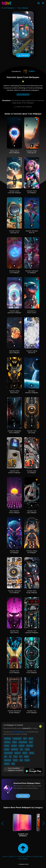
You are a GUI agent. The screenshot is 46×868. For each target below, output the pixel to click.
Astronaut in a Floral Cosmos (32, 312)
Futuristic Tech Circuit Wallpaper (14, 672)
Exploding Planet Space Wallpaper (14, 352)
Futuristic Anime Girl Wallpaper (32, 192)
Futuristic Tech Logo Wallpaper (32, 512)
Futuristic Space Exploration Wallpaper (14, 312)
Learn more (23, 796)
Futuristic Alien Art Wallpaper (14, 552)
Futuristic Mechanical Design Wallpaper (14, 712)
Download (23, 55)
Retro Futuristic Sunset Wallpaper (14, 512)
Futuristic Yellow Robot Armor (14, 392)
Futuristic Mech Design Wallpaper (32, 592)
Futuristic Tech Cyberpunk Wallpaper (32, 632)
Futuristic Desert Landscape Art (32, 152)
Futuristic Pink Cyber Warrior (14, 632)
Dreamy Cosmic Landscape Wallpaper (14, 192)
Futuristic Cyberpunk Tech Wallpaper (14, 592)
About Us (12, 856)
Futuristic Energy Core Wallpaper (14, 272)
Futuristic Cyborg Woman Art (32, 352)
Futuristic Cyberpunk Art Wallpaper (32, 272)
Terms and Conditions (24, 856)
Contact (5, 856)
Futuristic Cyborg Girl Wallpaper (32, 552)
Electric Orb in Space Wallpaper (14, 152)
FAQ (20, 859)
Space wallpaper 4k (23, 95)
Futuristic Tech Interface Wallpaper (14, 472)
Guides (25, 859)
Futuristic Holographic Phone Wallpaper (14, 432)
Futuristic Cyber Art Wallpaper (32, 472)
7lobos (28, 71)
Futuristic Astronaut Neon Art (32, 232)
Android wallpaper (18, 732)
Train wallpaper (23, 8)
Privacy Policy (38, 856)
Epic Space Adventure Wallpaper (32, 392)
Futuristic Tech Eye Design (32, 432)
